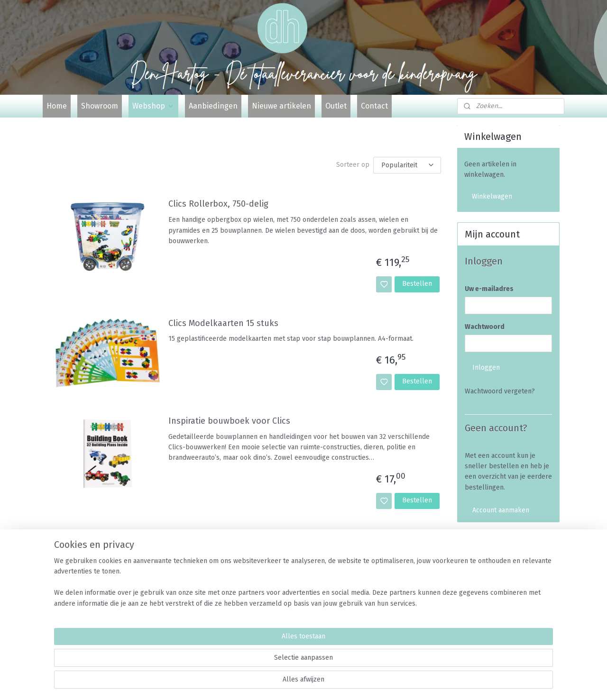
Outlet (336, 106)
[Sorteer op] (407, 165)
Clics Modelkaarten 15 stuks (223, 323)
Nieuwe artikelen (281, 106)
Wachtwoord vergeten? (500, 391)
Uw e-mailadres (489, 289)
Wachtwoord (485, 327)
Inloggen (486, 368)
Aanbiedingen (213, 106)
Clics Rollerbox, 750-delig (218, 204)
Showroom (100, 106)
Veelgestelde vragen (496, 577)
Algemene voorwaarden (500, 587)
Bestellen (417, 284)
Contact (374, 106)
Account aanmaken (501, 510)
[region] (241, 663)
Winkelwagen (492, 196)
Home (57, 106)
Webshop (153, 106)
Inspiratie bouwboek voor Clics (229, 421)
